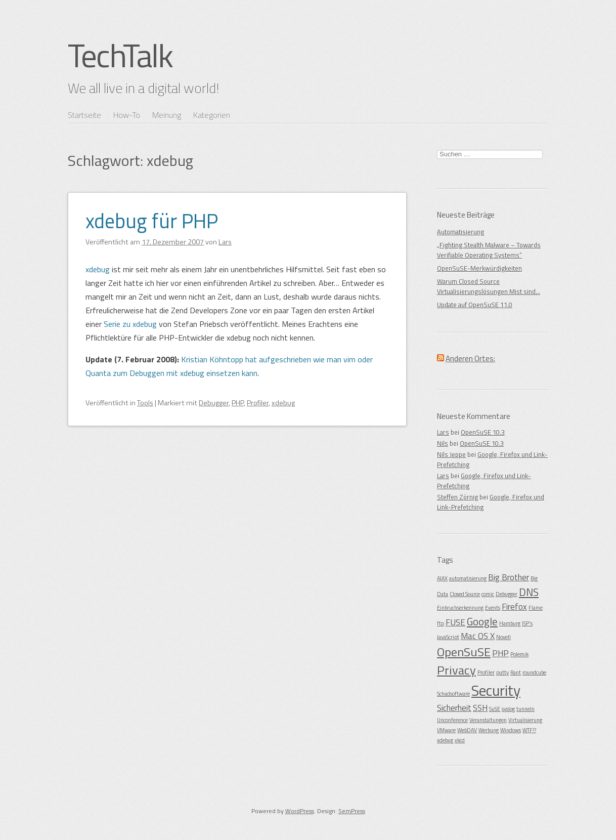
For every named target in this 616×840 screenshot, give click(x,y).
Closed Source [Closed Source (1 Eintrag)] (465, 594)
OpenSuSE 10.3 (483, 432)
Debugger (214, 403)
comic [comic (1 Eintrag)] (488, 594)
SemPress (352, 811)
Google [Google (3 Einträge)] (482, 621)
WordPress (300, 811)
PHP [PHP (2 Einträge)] (500, 653)
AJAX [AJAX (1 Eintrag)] (442, 578)
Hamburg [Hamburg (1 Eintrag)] (510, 623)
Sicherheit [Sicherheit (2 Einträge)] (454, 708)
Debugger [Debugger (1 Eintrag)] (507, 594)
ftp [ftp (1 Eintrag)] (441, 623)
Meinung (167, 115)
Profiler (258, 403)
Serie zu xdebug (130, 324)
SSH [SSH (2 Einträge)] (480, 708)
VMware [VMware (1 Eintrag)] (446, 730)
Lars (443, 432)
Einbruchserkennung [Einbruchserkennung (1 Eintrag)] (460, 608)
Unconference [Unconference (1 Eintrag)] (452, 720)
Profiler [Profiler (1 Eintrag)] (486, 673)
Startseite (84, 115)
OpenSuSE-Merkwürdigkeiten (479, 268)
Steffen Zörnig (457, 497)
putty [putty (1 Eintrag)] (502, 673)
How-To (127, 115)
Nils (443, 443)
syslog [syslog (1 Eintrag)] (508, 709)
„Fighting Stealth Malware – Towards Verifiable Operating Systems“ (489, 250)
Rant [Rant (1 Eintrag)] (516, 673)
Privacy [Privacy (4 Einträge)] (456, 670)
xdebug (98, 269)
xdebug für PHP (152, 221)
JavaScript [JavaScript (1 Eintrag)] (448, 637)
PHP (238, 403)
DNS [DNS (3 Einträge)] (529, 592)
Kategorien (212, 115)
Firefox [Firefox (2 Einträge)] (514, 607)
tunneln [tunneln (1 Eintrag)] (525, 709)
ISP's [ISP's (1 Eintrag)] (527, 623)
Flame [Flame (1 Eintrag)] (536, 608)
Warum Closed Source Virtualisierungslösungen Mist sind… (489, 286)
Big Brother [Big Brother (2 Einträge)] (509, 577)
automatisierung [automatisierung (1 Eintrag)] (468, 578)
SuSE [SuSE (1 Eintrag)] (495, 709)
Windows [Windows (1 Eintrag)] (511, 730)
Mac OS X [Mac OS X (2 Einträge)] (478, 636)
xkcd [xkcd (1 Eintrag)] (460, 740)
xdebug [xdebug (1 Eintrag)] (445, 740)
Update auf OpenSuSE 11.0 (475, 305)
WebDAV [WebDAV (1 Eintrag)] (467, 730)
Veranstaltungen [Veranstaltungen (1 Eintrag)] (488, 720)
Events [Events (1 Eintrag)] (493, 608)
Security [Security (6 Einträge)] (496, 690)
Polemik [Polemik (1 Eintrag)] (519, 654)
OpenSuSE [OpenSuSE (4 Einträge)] (464, 652)
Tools (145, 403)
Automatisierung (460, 232)
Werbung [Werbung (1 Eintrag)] (489, 730)
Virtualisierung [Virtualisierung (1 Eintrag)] (525, 720)
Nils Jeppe (451, 454)
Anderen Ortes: (470, 359)
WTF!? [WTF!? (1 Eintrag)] (529, 730)
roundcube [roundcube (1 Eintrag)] (534, 673)
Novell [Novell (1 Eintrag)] (503, 637)
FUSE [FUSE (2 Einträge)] (455, 622)
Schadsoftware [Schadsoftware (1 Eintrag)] (453, 694)
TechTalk (120, 55)
